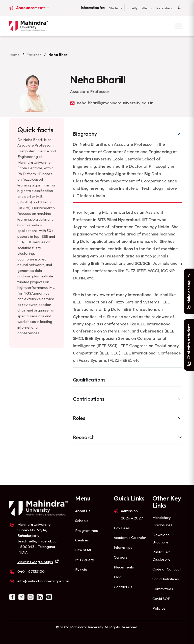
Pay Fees (122, 528)
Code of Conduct (167, 569)
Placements (124, 567)
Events (81, 570)
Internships (123, 547)
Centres (82, 540)
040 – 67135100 (31, 571)
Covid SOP (161, 599)
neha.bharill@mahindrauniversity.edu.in (115, 103)
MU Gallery (85, 560)
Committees (163, 589)
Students (116, 8)
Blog (118, 577)
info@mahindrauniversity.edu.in (43, 581)
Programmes (87, 530)
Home (15, 55)
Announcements (31, 8)
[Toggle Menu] (178, 26)
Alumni (147, 8)
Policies (159, 608)
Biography (85, 134)
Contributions (89, 399)
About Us (83, 511)
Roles (79, 418)
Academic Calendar (130, 538)
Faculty (132, 8)
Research (84, 437)
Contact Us (123, 587)
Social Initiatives (166, 579)
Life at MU (84, 550)
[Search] (180, 8)
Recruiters (164, 8)
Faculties (34, 55)
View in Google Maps (35, 562)
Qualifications (89, 380)
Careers (121, 557)
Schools (82, 521)
